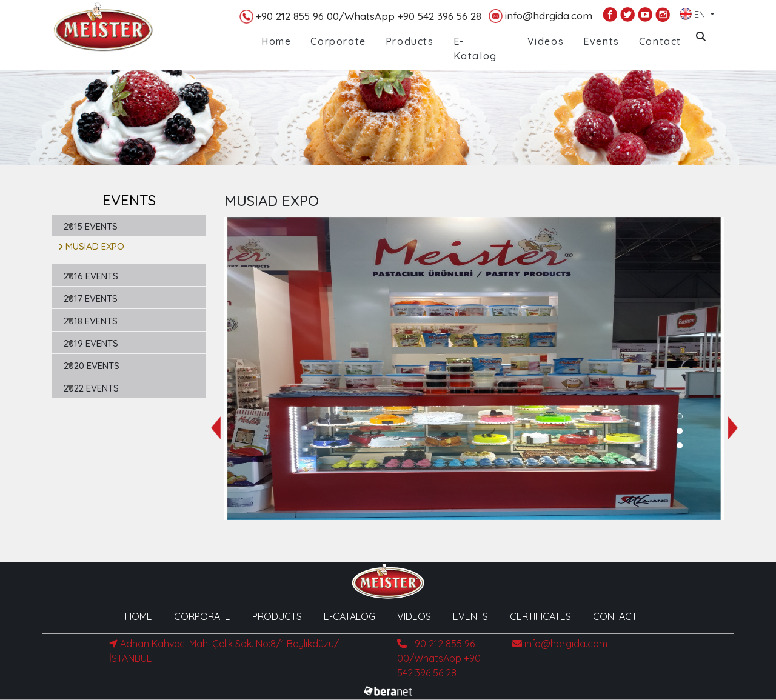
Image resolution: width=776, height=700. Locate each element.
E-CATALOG (350, 616)
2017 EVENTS (91, 298)
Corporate (338, 41)
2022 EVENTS (91, 388)
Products (410, 41)
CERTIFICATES (540, 616)
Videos (546, 41)
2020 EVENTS (92, 366)
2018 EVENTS (91, 321)
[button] (680, 416)
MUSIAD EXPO (91, 246)
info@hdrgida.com (540, 16)
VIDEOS (414, 616)
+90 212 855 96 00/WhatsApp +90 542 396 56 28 (360, 17)
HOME (139, 616)
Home (276, 41)
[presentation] (216, 428)
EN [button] (694, 12)
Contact (660, 41)
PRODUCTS (277, 616)
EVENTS (470, 616)
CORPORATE (202, 616)
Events (601, 41)
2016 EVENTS (91, 276)
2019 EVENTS (91, 343)
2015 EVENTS (91, 226)
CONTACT (615, 616)
